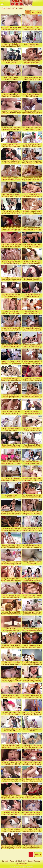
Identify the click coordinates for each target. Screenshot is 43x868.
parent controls (21, 864)
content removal (34, 861)
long (39, 12)
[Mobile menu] (2, 3)
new (33, 12)
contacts (5, 861)
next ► (38, 854)
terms (12, 861)
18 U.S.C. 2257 (21, 861)
